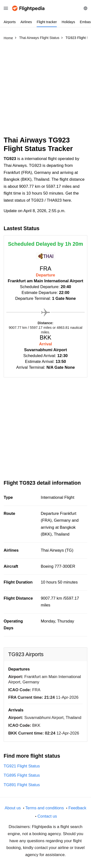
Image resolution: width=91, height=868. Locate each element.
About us (13, 808)
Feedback (77, 808)
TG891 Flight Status (22, 785)
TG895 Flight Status (22, 775)
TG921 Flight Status (22, 766)
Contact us (47, 816)
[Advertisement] (45, 90)
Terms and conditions (45, 808)
